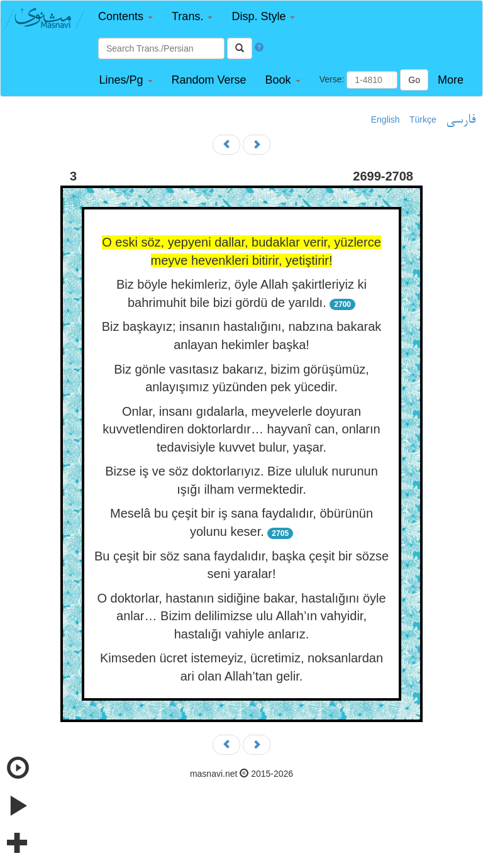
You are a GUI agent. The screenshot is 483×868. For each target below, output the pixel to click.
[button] (125, 17)
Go (414, 80)
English (386, 120)
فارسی (461, 120)
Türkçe (423, 120)
